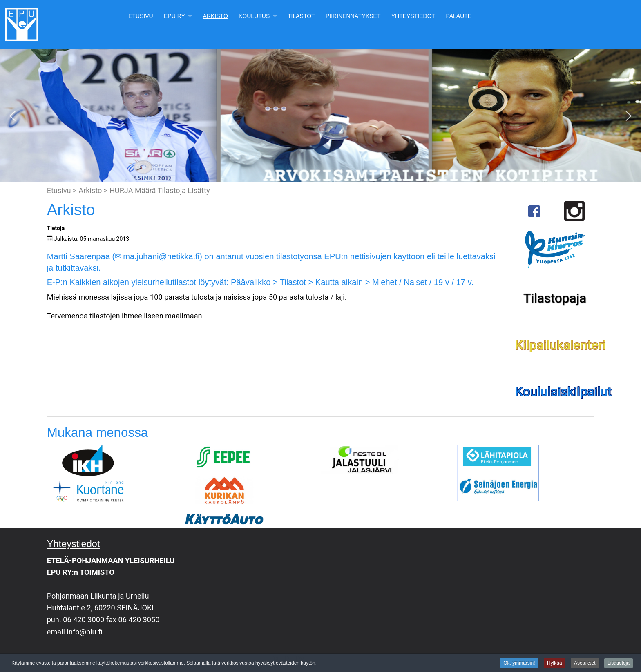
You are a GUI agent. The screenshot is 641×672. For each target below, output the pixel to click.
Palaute (459, 16)
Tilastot (301, 16)
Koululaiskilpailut (564, 392)
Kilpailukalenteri (561, 345)
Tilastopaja (554, 298)
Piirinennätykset (353, 16)
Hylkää (555, 663)
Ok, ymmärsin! (519, 663)
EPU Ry (174, 16)
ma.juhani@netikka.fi (161, 256)
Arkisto (216, 16)
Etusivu (141, 16)
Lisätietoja (619, 663)
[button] (13, 116)
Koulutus (254, 16)
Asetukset (585, 663)
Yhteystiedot (413, 16)
